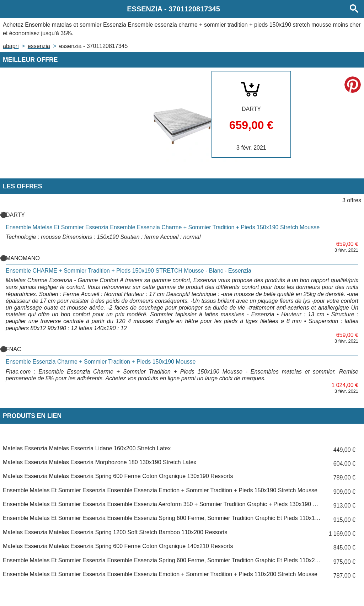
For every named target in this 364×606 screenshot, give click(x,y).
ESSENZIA (39, 46)
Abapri (11, 46)
